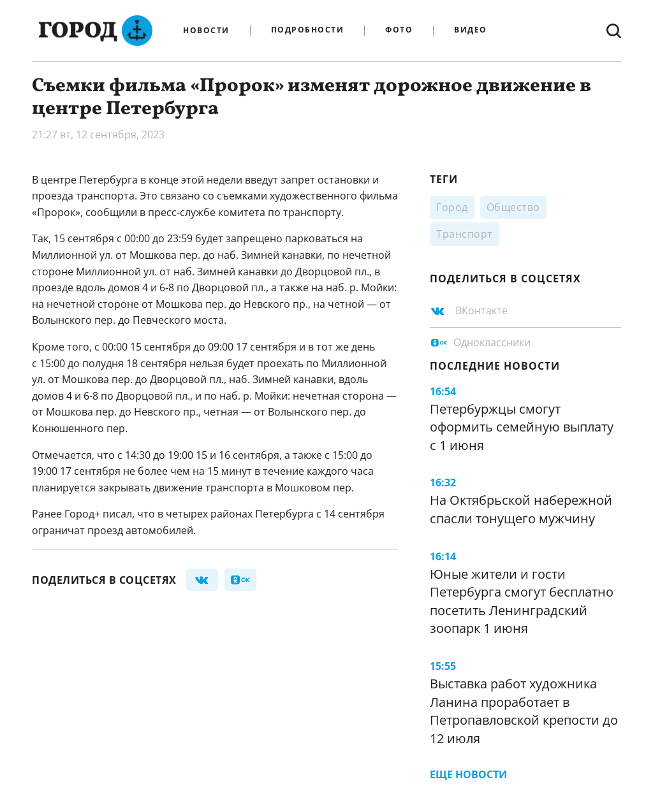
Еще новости (468, 774)
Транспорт (465, 234)
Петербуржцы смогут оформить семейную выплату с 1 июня (522, 427)
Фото (399, 30)
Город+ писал (98, 514)
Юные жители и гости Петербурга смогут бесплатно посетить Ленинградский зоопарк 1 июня (522, 601)
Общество (513, 207)
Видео (471, 30)
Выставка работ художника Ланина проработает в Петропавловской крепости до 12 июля (524, 711)
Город (452, 207)
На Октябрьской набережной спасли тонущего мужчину (521, 509)
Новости (206, 31)
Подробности (308, 30)
